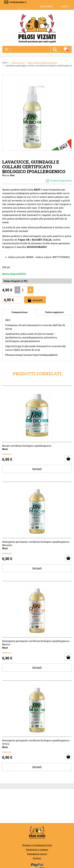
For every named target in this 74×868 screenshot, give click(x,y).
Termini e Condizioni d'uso (37, 845)
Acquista (35, 300)
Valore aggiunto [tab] (54, 312)
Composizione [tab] (20, 312)
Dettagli (37, 469)
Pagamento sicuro (37, 854)
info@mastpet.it (18, 2)
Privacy (37, 858)
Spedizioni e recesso (37, 849)
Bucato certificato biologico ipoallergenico (27, 446)
